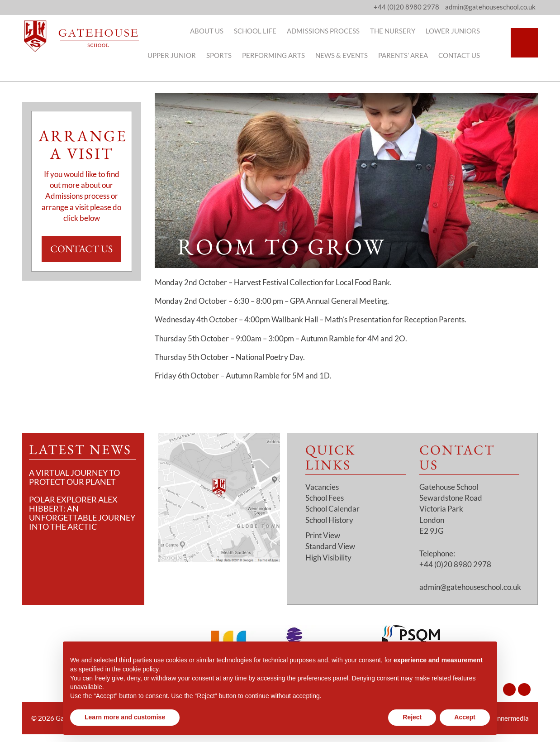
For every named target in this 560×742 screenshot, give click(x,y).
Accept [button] (465, 717)
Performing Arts (286, 55)
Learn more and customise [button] (125, 717)
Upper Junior (184, 55)
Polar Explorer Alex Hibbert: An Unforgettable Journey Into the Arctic (82, 513)
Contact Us (472, 55)
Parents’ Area (416, 55)
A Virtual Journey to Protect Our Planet (74, 477)
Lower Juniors (465, 31)
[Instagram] (509, 689)
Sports (232, 55)
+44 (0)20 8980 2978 (406, 7)
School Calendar (332, 509)
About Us (219, 31)
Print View (323, 535)
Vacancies (322, 487)
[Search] (524, 43)
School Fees (325, 498)
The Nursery (405, 31)
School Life (268, 31)
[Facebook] (524, 689)
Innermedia (512, 718)
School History (329, 520)
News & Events (354, 55)
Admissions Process (336, 31)
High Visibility (328, 558)
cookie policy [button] (140, 669)
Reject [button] (412, 717)
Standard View (330, 546)
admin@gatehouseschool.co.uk (470, 587)
